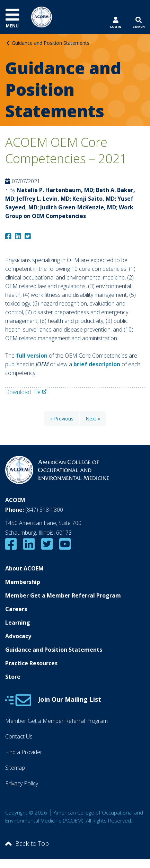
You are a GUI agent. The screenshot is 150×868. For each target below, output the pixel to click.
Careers (16, 609)
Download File (23, 392)
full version (32, 356)
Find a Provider (24, 752)
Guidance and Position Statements (51, 43)
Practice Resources (31, 663)
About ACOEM (24, 568)
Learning (18, 623)
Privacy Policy (22, 783)
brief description (97, 364)
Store (13, 677)
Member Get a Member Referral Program (63, 595)
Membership (23, 582)
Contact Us (19, 736)
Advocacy (18, 636)
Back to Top (27, 843)
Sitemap (15, 768)
